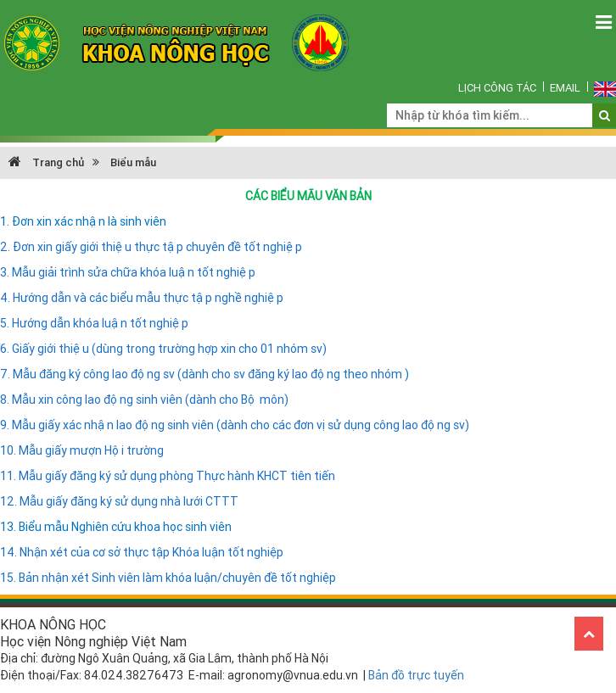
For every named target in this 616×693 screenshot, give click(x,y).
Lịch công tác (497, 88)
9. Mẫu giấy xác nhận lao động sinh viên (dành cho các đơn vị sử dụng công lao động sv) (235, 425)
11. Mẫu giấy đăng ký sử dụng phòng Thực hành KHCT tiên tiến (168, 476)
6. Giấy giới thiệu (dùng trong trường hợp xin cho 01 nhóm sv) (163, 349)
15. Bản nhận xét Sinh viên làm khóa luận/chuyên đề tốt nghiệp (168, 578)
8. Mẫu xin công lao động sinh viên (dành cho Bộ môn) (144, 400)
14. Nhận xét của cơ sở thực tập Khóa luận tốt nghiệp (142, 552)
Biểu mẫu (133, 162)
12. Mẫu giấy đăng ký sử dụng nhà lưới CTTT (119, 501)
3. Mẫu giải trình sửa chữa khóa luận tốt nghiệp (128, 272)
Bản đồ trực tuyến (416, 675)
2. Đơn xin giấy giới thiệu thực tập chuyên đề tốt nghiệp (151, 247)
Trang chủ (46, 162)
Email (565, 88)
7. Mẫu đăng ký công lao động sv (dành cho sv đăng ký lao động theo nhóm (202, 374)
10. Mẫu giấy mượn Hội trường (82, 450)
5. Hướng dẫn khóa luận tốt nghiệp (94, 323)
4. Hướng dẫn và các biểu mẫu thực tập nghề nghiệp (142, 298)
